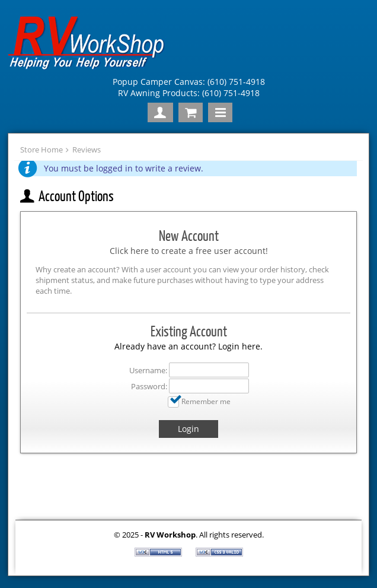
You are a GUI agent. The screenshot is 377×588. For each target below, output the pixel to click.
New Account (189, 236)
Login (188, 429)
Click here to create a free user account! (189, 251)
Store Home (41, 150)
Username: (148, 370)
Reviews (87, 150)
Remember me (206, 401)
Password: (149, 386)
